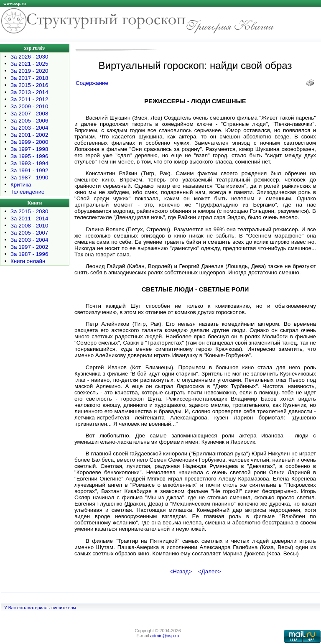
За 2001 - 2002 (29, 135)
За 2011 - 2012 (29, 99)
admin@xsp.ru (165, 636)
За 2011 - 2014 (29, 218)
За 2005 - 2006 (29, 121)
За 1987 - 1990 (29, 178)
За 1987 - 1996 (29, 254)
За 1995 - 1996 (29, 156)
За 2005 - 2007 (29, 233)
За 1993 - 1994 (29, 163)
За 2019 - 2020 (29, 71)
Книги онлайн (28, 261)
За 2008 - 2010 (29, 226)
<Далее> (210, 571)
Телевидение (28, 192)
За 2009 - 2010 (29, 106)
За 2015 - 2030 (29, 211)
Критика (21, 185)
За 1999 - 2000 (29, 142)
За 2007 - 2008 (29, 114)
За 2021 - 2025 (29, 64)
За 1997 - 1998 (29, 149)
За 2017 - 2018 (29, 78)
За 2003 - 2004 (29, 128)
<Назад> (181, 571)
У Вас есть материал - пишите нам (40, 608)
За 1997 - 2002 (29, 247)
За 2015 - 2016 (29, 85)
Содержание (92, 83)
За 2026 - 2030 (29, 57)
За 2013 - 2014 (29, 92)
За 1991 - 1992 (29, 170)
